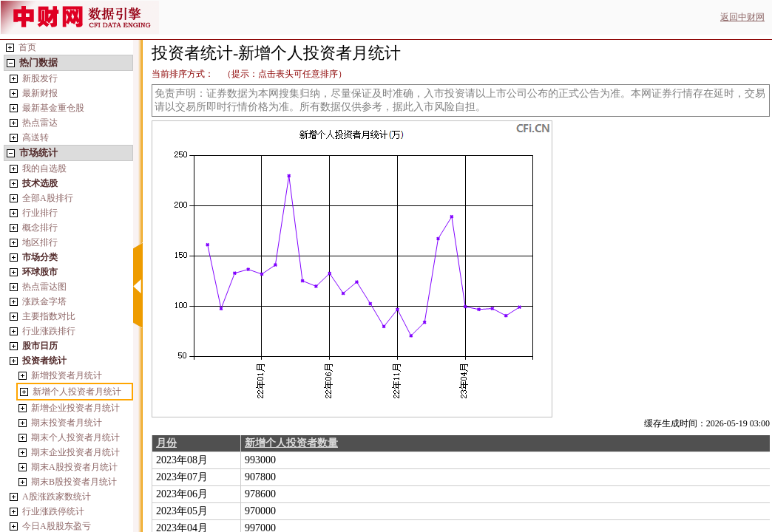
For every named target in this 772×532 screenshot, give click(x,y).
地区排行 (40, 242)
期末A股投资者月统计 (74, 467)
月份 (166, 443)
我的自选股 (44, 168)
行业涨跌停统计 (53, 511)
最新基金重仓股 (53, 108)
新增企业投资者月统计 (75, 408)
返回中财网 (742, 17)
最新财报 (40, 93)
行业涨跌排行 (49, 331)
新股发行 (40, 78)
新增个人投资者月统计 (77, 392)
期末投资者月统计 (67, 423)
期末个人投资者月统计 (75, 437)
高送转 (35, 137)
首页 (27, 47)
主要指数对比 (49, 316)
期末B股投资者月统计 (74, 482)
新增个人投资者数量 (291, 443)
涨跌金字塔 (44, 301)
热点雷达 (40, 123)
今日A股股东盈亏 (57, 526)
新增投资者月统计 (67, 375)
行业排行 (40, 213)
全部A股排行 (48, 198)
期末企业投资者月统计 (75, 452)
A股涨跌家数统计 (57, 497)
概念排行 (40, 228)
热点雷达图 (44, 287)
